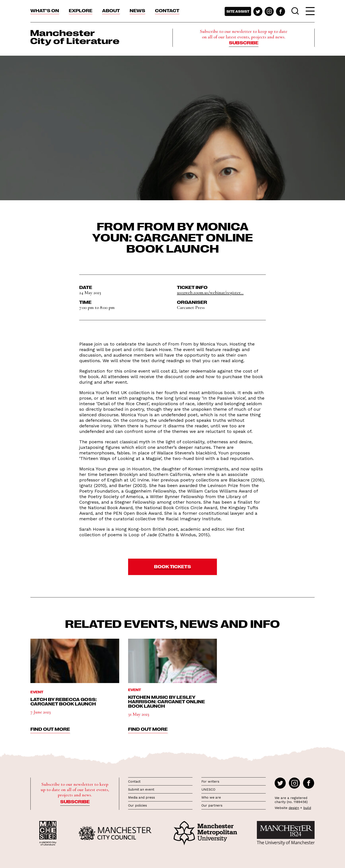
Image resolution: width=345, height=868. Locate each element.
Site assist (238, 11)
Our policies (138, 805)
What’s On (45, 10)
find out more (50, 729)
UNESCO (208, 789)
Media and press (142, 797)
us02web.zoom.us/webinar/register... (210, 293)
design (294, 808)
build (307, 808)
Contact (167, 10)
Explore (81, 10)
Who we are (211, 797)
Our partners (212, 805)
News (137, 10)
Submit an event (141, 789)
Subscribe (244, 42)
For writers (210, 782)
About (111, 10)
